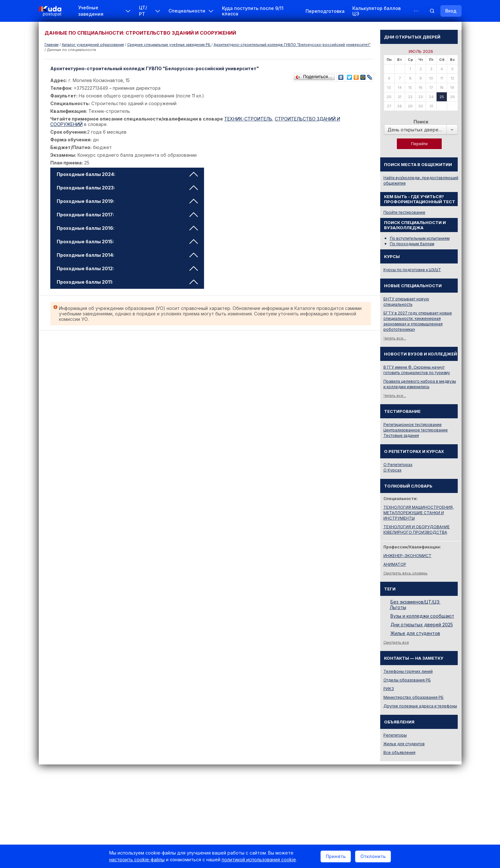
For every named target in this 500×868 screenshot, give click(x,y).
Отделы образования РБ (407, 680)
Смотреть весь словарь (406, 573)
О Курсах (393, 470)
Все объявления (399, 752)
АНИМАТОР (395, 564)
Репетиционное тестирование (413, 425)
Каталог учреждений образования (93, 45)
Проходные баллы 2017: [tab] (127, 215)
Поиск (421, 122)
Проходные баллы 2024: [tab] (127, 174)
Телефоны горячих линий (408, 671)
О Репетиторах (398, 465)
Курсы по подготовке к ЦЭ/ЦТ (412, 270)
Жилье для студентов (415, 633)
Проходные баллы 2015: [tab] (127, 242)
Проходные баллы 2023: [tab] (127, 188)
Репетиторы (395, 735)
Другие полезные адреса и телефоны (420, 706)
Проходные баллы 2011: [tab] (127, 282)
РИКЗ (389, 689)
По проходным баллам (412, 244)
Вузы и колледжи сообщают (422, 616)
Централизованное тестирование (416, 430)
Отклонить (373, 856)
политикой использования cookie (259, 860)
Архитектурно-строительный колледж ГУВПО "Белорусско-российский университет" (292, 45)
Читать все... (395, 338)
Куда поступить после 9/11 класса (253, 11)
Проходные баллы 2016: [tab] (127, 228)
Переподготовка (325, 11)
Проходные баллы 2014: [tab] (127, 255)
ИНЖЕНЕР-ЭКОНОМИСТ (407, 556)
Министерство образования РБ (414, 697)
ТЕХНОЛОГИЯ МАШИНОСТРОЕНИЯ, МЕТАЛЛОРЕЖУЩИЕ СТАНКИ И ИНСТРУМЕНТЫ (418, 513)
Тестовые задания (401, 435)
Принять (336, 856)
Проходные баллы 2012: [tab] (127, 268)
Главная (52, 45)
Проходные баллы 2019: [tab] (127, 201)
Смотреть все (396, 642)
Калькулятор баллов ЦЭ (377, 11)
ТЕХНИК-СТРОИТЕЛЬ (248, 119)
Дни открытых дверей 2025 (422, 625)
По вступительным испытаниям (420, 238)
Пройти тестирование (404, 212)
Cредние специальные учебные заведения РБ (169, 45)
